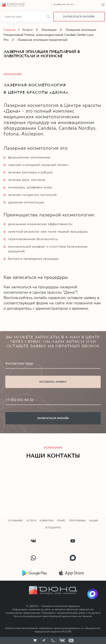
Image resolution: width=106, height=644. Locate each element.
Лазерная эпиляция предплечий (42, 40)
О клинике (15, 521)
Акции (94, 521)
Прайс (61, 521)
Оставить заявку (53, 382)
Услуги (27, 30)
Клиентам (47, 521)
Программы (77, 521)
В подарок (53, 528)
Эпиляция (49, 30)
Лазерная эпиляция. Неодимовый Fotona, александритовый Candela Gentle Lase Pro (50, 35)
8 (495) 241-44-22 (64, 5)
